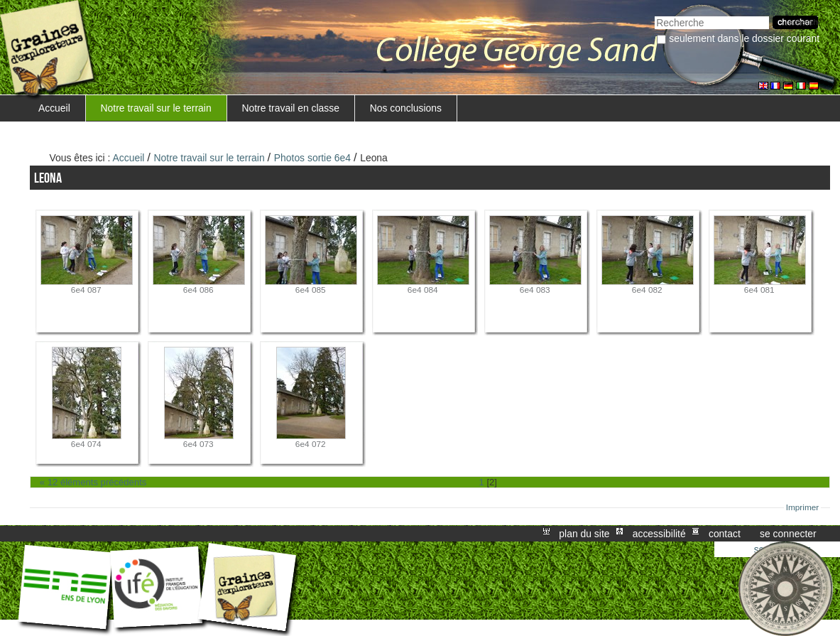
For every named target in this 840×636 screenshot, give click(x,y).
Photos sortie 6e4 (312, 158)
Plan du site (584, 534)
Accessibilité (659, 534)
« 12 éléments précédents (93, 482)
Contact (725, 534)
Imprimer (803, 507)
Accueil (54, 108)
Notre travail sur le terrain (156, 108)
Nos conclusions (406, 108)
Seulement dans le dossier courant (744, 38)
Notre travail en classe (290, 108)
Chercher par (654, 15)
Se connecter (788, 534)
